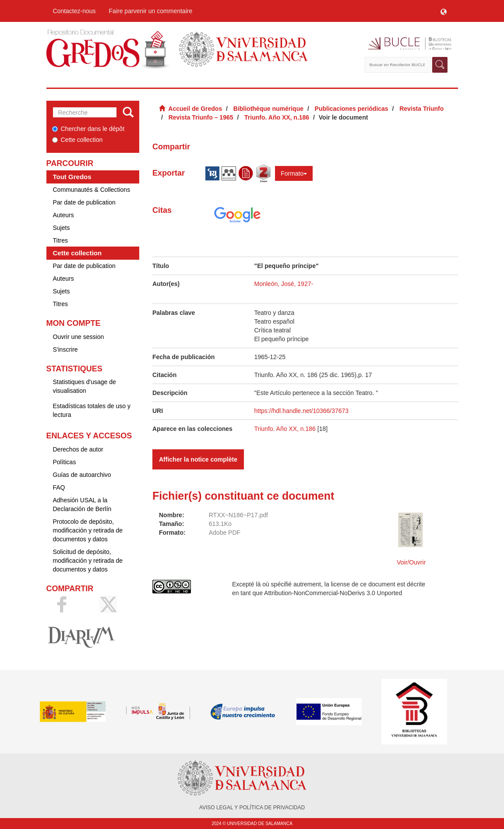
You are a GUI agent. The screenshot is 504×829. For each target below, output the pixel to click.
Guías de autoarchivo (82, 475)
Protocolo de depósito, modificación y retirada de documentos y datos (88, 530)
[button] (444, 11)
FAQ (59, 487)
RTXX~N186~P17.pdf (238, 515)
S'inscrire (65, 349)
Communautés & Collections (92, 190)
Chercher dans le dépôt (88, 129)
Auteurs (63, 215)
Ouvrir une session (79, 337)
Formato (294, 173)
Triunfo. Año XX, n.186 (277, 117)
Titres (60, 240)
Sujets (62, 228)
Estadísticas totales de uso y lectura (92, 410)
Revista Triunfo (421, 109)
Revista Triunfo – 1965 (201, 117)
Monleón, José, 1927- (284, 284)
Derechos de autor (78, 449)
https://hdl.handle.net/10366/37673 (302, 411)
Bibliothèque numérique (268, 109)
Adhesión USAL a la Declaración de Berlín (82, 504)
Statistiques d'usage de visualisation (85, 386)
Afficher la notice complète (198, 459)
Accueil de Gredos (195, 109)
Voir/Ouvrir (411, 562)
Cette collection (78, 140)
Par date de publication (84, 202)
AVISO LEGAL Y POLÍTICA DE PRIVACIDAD (252, 808)
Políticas (65, 462)
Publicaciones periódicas (352, 109)
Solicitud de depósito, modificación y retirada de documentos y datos (88, 561)
